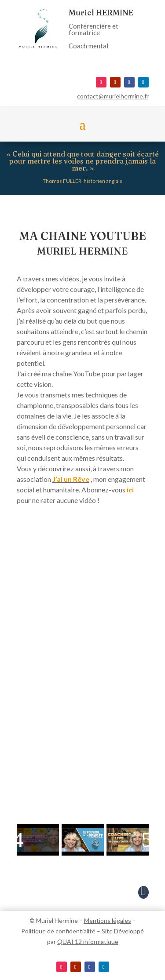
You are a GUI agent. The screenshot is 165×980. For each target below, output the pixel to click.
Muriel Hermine (57, 920)
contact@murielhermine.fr (113, 96)
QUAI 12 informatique (88, 942)
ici (130, 490)
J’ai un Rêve (71, 479)
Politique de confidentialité (58, 931)
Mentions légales (108, 920)
